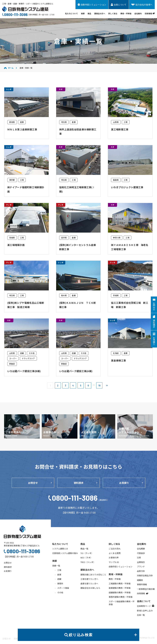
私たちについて (72, 13)
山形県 (12, 353)
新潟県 (12, 122)
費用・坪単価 (126, 13)
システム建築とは (60, 549)
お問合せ (33, 483)
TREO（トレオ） (88, 562)
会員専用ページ (146, 606)
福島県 (116, 180)
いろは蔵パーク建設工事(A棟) (76, 371)
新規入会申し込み (145, 611)
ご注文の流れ (115, 549)
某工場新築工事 (120, 129)
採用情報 (150, 14)
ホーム (9, 68)
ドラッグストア (28, 358)
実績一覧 (56, 566)
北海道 (116, 353)
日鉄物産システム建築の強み (65, 553)
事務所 (60, 584)
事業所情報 (142, 584)
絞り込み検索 (103, 635)
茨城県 (116, 295)
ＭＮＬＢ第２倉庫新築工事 (22, 129)
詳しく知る (113, 13)
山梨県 (116, 122)
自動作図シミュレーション (121, 566)
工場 (126, 122)
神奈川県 (117, 238)
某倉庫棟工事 (118, 360)
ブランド (141, 566)
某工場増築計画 (16, 245)
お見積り (124, 483)
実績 (83, 13)
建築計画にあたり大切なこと (93, 575)
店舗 (22, 353)
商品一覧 (84, 549)
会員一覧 (141, 615)
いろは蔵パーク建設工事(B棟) (24, 371)
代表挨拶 (141, 553)
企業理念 (141, 562)
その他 (32, 353)
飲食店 (12, 364)
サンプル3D (114, 562)
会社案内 (138, 13)
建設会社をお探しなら (90, 588)
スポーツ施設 (63, 588)
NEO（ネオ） (86, 558)
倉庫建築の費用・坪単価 (120, 588)
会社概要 (141, 549)
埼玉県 (64, 122)
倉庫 (22, 122)
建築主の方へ (100, 13)
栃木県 (64, 295)
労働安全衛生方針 (145, 575)
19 (99, 385)
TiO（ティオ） (87, 553)
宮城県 (12, 238)
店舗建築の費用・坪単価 (120, 592)
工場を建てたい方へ (89, 579)
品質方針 (141, 571)
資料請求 (78, 483)
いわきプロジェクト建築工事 (127, 187)
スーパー (13, 358)
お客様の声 (114, 558)
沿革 (139, 558)
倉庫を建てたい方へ (89, 584)
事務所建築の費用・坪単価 (121, 597)
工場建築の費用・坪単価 (120, 584)
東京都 (12, 180)
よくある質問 (115, 553)
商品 (89, 13)
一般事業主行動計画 (146, 589)
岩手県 (64, 238)
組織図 (140, 580)
